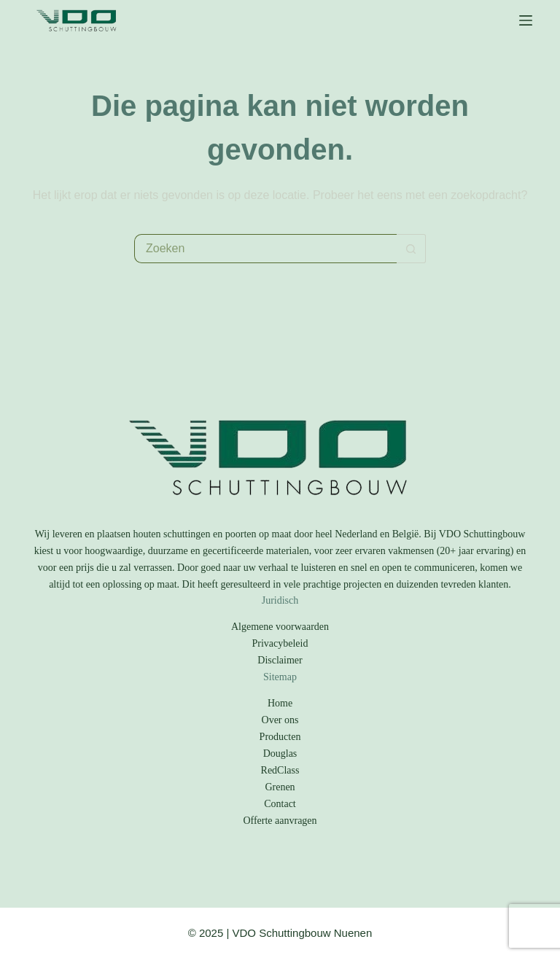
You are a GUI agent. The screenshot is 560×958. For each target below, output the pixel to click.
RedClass (280, 770)
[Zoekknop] (411, 249)
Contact (280, 804)
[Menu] (526, 20)
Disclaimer (280, 660)
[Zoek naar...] (265, 249)
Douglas (280, 753)
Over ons (280, 720)
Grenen (280, 787)
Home (280, 703)
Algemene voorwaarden (280, 627)
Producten (280, 737)
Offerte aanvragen (280, 821)
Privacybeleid (280, 643)
